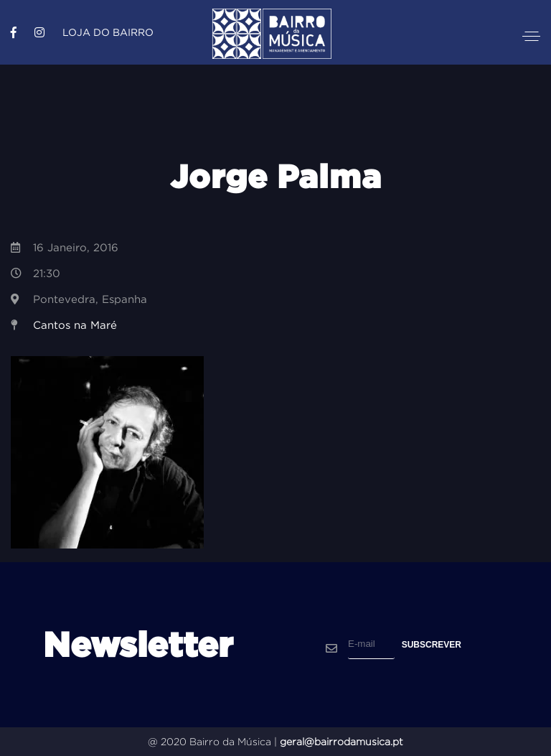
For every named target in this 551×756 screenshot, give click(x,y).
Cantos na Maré (75, 325)
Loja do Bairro (108, 32)
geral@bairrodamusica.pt (342, 742)
